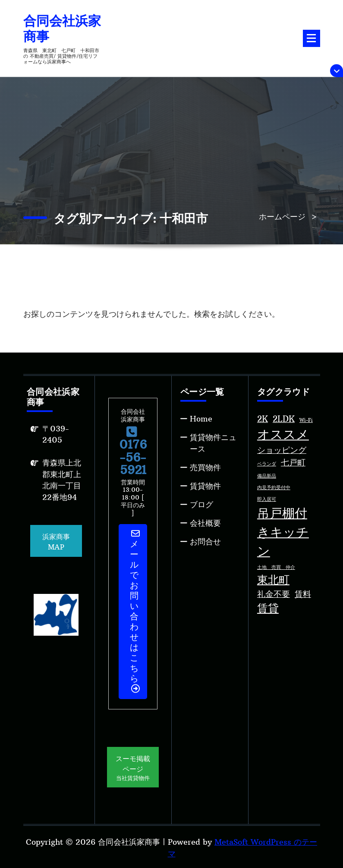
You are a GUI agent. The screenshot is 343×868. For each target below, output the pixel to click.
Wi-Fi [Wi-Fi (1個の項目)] (306, 420)
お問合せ (205, 542)
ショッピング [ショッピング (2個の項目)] (282, 450)
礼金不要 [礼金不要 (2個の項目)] (274, 594)
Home (201, 419)
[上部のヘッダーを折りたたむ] (337, 71)
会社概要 (205, 523)
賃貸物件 (205, 486)
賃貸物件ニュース (213, 443)
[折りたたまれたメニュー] (312, 38)
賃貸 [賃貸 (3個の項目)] (268, 608)
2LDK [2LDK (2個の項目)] (284, 419)
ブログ (201, 504)
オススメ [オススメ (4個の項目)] (283, 434)
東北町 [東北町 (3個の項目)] (273, 580)
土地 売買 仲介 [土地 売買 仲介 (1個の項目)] (276, 567)
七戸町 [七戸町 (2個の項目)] (293, 462)
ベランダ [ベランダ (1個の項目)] (267, 464)
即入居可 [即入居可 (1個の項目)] (267, 499)
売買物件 (205, 467)
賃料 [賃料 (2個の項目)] (303, 594)
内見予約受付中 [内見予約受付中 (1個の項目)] (274, 488)
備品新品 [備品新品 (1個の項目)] (267, 476)
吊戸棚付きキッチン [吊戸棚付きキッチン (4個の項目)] (283, 532)
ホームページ (282, 217)
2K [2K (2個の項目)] (263, 419)
